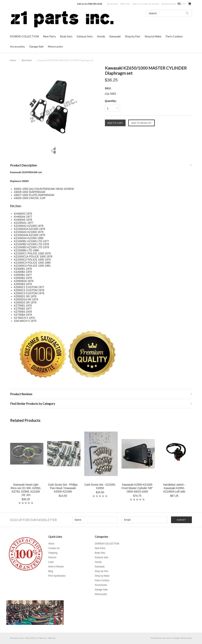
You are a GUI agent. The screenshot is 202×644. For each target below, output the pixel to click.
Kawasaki (115, 36)
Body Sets (66, 36)
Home (13, 60)
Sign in (136, 4)
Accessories (17, 46)
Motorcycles (55, 46)
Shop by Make (153, 36)
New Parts (49, 36)
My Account (112, 4)
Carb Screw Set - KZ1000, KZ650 (100, 486)
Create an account (151, 4)
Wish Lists (125, 4)
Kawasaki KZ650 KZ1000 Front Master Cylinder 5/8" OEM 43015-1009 (137, 488)
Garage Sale (36, 46)
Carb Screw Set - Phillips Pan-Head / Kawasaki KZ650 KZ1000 (63, 488)
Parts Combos (174, 36)
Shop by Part (133, 36)
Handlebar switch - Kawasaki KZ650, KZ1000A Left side (174, 488)
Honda (101, 36)
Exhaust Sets (85, 36)
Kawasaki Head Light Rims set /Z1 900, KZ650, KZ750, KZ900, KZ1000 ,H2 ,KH (26, 490)
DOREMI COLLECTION (24, 36)
